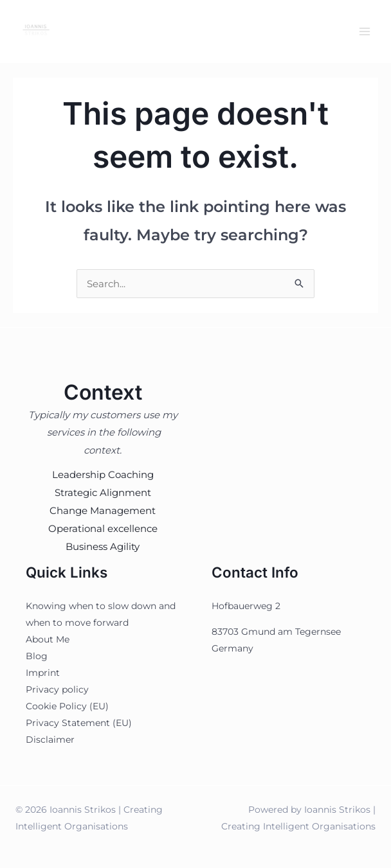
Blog (37, 656)
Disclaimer (50, 740)
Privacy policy (57, 689)
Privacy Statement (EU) (79, 723)
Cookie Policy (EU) (67, 706)
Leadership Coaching (103, 474)
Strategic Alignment (103, 492)
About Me (48, 639)
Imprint (43, 673)
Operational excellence (103, 528)
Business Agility (103, 546)
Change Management (103, 510)
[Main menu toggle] (365, 32)
